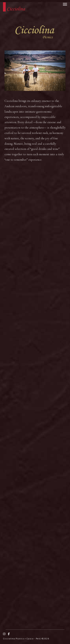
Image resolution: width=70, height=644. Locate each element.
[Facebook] (9, 634)
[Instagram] (4, 634)
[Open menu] (65, 4)
